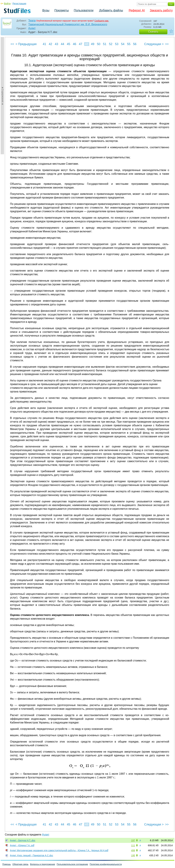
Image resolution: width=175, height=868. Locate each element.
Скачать (153, 32)
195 (133, 855)
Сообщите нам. (102, 21)
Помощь (7, 864)
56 (135, 44)
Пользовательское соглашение (72, 864)
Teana (32, 21)
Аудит (32, 28)
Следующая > (154, 44)
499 (133, 850)
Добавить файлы (111, 10)
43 (56, 44)
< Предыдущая (26, 44)
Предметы (62, 10)
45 (68, 44)
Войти (7, 4)
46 (74, 44)
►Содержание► (3, 96)
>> (167, 44)
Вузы (46, 10)
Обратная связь (20, 864)
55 (129, 44)
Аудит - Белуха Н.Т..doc (23, 840)
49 (93, 44)
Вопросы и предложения (43, 864)
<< (12, 44)
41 (44, 44)
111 (133, 845)
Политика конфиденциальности (106, 864)
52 (111, 44)
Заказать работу (161, 10)
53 (117, 44)
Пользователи (84, 10)
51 (105, 44)
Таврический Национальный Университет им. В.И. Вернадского (68, 24)
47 (80, 44)
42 (50, 44)
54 (123, 44)
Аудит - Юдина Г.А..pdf (22, 845)
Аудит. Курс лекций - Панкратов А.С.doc (31, 855)
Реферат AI (137, 10)
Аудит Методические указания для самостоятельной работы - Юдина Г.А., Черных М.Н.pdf (59, 850)
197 (133, 840)
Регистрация (19, 4)
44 (62, 44)
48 (86, 44)
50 (99, 44)
